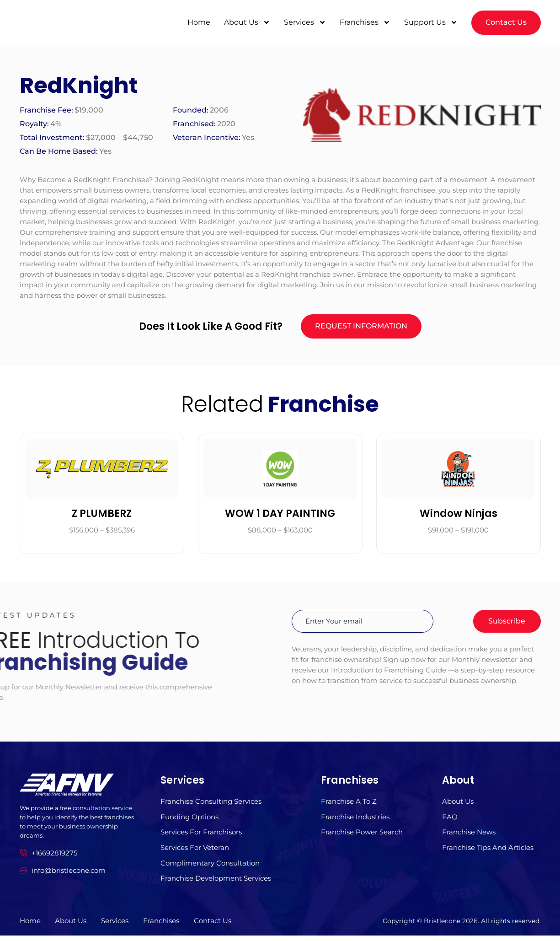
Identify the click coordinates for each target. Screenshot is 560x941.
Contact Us (228, 927)
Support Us (431, 22)
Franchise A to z (349, 804)
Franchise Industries (355, 820)
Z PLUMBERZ (102, 515)
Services (305, 22)
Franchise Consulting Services (211, 804)
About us (458, 804)
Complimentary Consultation (210, 868)
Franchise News (469, 836)
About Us (247, 22)
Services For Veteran (195, 852)
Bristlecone (442, 926)
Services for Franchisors (201, 836)
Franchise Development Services (216, 884)
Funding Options (189, 820)
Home (199, 21)
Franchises (365, 22)
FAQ (450, 820)
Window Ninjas (459, 515)
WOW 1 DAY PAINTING (280, 515)
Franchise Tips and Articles (488, 852)
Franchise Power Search (362, 836)
